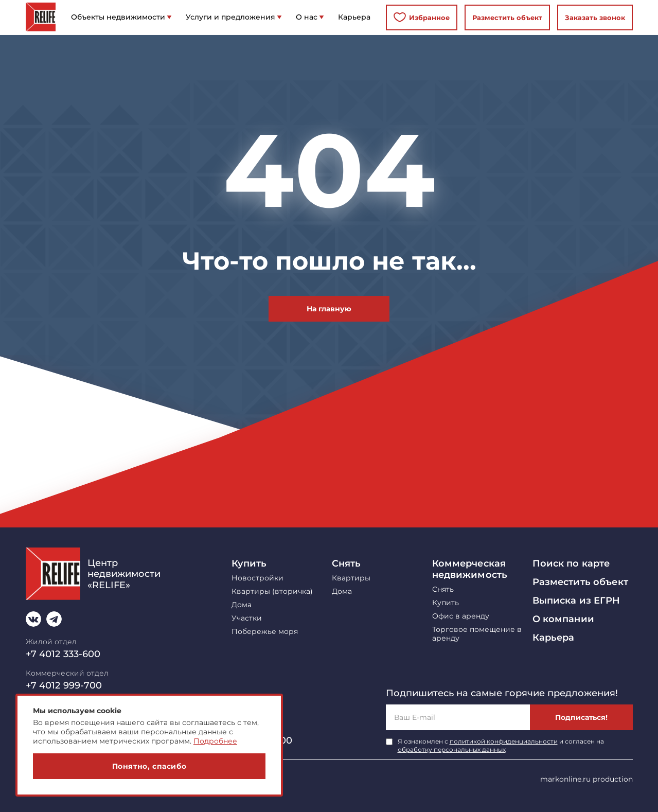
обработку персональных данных (452, 749)
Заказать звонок (595, 17)
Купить (249, 563)
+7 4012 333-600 (63, 654)
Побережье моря (265, 632)
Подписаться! (581, 717)
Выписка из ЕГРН (576, 601)
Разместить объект (507, 17)
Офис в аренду (461, 616)
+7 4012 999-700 (64, 685)
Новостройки (257, 578)
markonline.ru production (586, 779)
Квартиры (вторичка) (272, 592)
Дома (242, 605)
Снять (346, 563)
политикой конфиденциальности (504, 741)
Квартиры (351, 578)
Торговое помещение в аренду (477, 634)
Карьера (554, 638)
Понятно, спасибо (149, 766)
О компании (563, 619)
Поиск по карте (571, 563)
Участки (247, 618)
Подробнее (215, 741)
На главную (329, 309)
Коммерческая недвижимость (470, 569)
